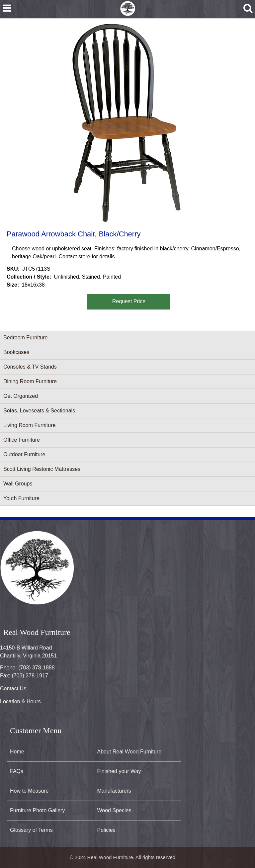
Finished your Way (119, 771)
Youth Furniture (21, 498)
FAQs (17, 771)
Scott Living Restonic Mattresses (42, 469)
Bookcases (16, 352)
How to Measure (29, 791)
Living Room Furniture (29, 425)
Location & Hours (20, 701)
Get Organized (21, 396)
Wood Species (114, 810)
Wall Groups (18, 484)
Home (17, 752)
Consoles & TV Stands (30, 367)
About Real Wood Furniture (129, 752)
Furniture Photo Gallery (37, 810)
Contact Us (13, 689)
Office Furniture (22, 440)
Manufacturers (114, 791)
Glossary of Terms (31, 830)
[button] (126, 123)
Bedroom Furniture (25, 338)
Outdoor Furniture (24, 454)
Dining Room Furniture (30, 381)
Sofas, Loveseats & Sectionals (39, 411)
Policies (106, 830)
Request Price (129, 301)
